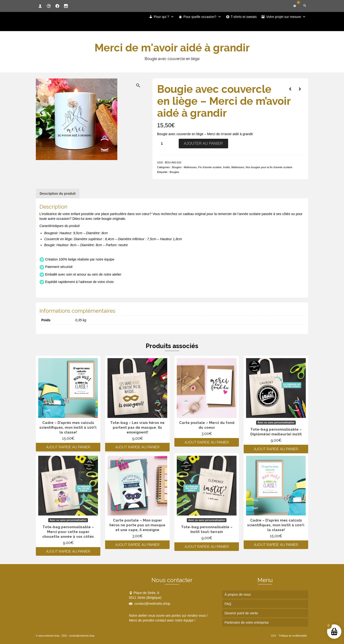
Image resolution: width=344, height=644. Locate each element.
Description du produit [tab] (58, 194)
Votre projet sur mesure (286, 17)
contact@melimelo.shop (150, 604)
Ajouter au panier (203, 143)
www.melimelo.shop (49, 636)
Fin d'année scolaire (210, 167)
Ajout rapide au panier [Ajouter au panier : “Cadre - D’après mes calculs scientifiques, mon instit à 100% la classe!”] (68, 447)
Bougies (174, 172)
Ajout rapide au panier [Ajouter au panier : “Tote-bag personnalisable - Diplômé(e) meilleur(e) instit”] (276, 449)
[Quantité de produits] (162, 144)
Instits (227, 167)
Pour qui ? (164, 17)
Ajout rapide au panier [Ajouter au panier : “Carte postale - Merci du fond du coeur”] (207, 442)
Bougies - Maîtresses (184, 167)
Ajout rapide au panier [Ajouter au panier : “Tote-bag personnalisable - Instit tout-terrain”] (207, 547)
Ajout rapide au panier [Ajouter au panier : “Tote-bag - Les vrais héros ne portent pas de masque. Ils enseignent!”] (137, 447)
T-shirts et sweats (244, 17)
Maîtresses (238, 167)
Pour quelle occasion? (202, 17)
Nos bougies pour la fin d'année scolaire (269, 167)
